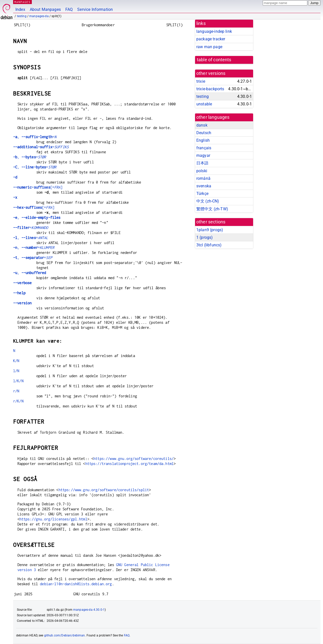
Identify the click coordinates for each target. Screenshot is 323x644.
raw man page (209, 47)
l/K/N (18, 381)
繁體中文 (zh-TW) (212, 209)
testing (22, 16)
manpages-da (39, 16)
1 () (205, 237)
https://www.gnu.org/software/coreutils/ (133, 459)
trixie (201, 81)
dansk (202, 125)
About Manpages (45, 9)
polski (202, 171)
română (203, 178)
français (204, 148)
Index (20, 9)
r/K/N (18, 401)
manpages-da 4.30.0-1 (89, 610)
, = (35, 137)
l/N (16, 371)
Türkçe (202, 194)
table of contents (214, 60)
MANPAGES (22, 2)
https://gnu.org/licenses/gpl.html (53, 519)
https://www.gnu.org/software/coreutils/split (104, 490)
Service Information (95, 9)
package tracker (211, 39)
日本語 (202, 163)
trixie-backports (210, 89)
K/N (16, 361)
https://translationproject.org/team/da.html (129, 464)
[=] (38, 187)
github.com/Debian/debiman (65, 635)
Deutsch (204, 133)
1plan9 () (210, 230)
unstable (204, 104)
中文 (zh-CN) (208, 201)
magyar (203, 155)
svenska (204, 186)
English (203, 140)
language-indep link (214, 31)
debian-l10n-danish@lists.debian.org (76, 584)
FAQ (69, 9)
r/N (16, 391)
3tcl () (209, 245)
